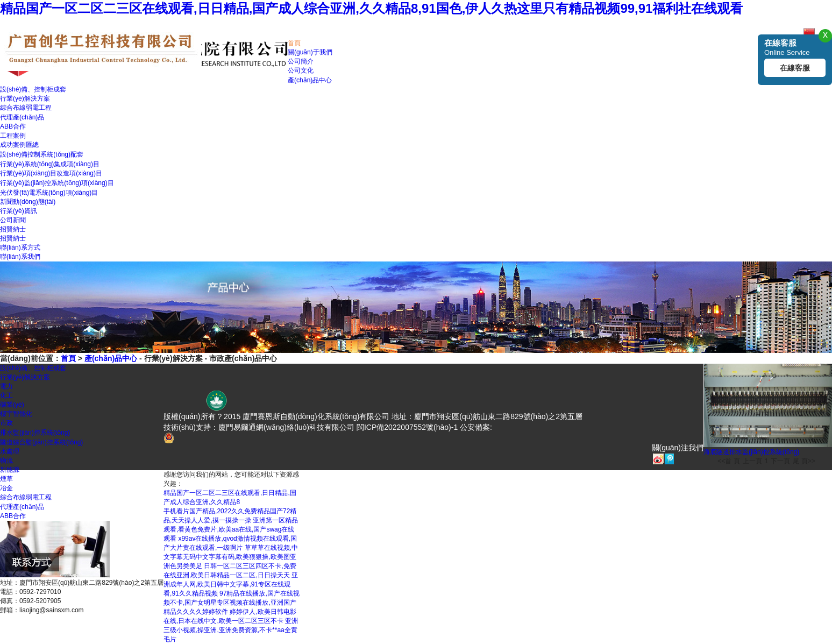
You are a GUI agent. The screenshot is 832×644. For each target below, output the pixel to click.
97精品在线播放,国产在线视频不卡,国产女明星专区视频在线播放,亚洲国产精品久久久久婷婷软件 (232, 603)
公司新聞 (13, 220)
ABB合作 (13, 126)
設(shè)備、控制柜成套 (33, 89)
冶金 (6, 488)
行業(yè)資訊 (19, 211)
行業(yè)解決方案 (25, 98)
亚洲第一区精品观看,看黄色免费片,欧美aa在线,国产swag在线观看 (231, 529)
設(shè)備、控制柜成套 (33, 368)
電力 (6, 386)
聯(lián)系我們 (20, 257)
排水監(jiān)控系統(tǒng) (35, 433)
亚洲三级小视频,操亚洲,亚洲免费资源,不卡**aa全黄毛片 (231, 630)
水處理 (10, 451)
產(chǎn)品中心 (310, 80)
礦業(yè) (12, 405)
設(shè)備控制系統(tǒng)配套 (42, 154)
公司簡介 (301, 61)
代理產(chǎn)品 (22, 117)
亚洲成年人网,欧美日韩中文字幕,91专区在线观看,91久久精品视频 (231, 584)
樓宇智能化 (16, 414)
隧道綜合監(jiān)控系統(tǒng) (41, 442)
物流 (6, 461)
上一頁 (752, 461)
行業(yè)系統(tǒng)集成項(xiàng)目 (50, 164)
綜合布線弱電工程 (26, 108)
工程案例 (13, 136)
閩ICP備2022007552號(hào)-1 (407, 427)
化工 (6, 395)
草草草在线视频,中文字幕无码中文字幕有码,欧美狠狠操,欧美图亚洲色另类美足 (231, 557)
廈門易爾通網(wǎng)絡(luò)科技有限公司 (286, 427)
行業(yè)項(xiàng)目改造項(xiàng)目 (51, 173)
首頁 (294, 43)
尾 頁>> (804, 461)
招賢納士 (13, 229)
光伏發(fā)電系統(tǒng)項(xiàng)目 (49, 193)
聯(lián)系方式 (20, 247)
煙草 (6, 479)
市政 (6, 423)
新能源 (10, 470)
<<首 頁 (728, 461)
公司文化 (301, 70)
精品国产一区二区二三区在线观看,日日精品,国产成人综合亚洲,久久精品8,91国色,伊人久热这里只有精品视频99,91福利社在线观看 (371, 8)
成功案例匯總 (19, 145)
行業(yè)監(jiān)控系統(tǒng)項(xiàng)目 (57, 183)
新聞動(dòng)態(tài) (28, 202)
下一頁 (780, 461)
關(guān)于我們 (310, 52)
